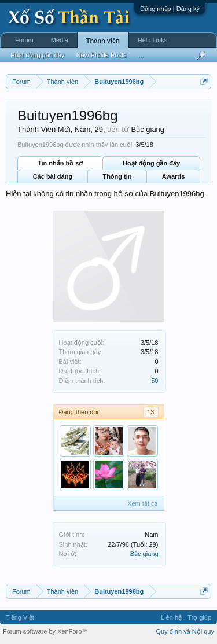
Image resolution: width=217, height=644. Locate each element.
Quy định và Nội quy (185, 631)
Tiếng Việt (20, 617)
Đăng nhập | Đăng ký (170, 9)
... (140, 55)
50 (155, 381)
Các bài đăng (53, 176)
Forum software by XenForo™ (45, 631)
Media (60, 40)
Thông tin (117, 176)
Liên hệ (171, 617)
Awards (174, 176)
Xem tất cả (142, 503)
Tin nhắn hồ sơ (60, 163)
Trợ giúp (199, 617)
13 (150, 412)
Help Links (152, 40)
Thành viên (103, 41)
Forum (24, 40)
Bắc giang (144, 554)
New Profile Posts (102, 55)
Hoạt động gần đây (151, 163)
